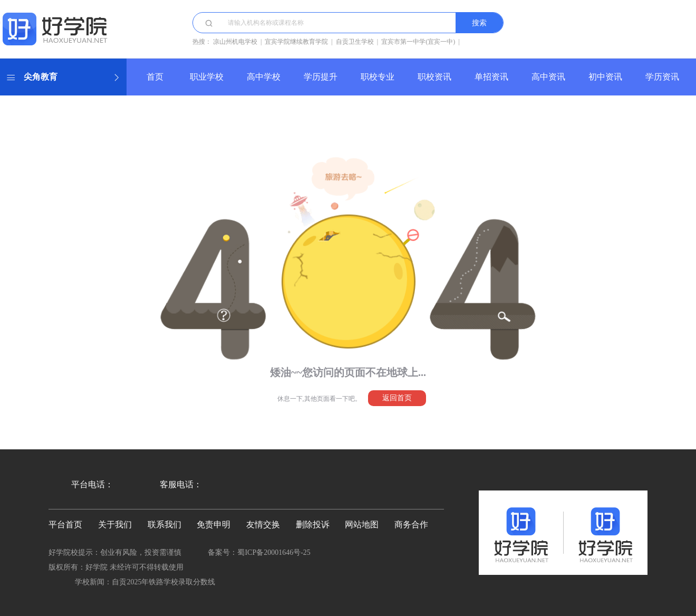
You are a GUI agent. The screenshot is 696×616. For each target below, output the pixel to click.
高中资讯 (548, 77)
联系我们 (165, 524)
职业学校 (207, 77)
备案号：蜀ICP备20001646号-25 (259, 552)
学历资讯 (662, 77)
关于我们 (115, 524)
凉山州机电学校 (235, 42)
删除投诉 (313, 524)
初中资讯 (605, 77)
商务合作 (411, 524)
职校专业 (378, 77)
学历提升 (321, 77)
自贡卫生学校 (355, 42)
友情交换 (263, 524)
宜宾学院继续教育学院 (296, 42)
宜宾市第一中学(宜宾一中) (418, 42)
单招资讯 (491, 77)
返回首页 (397, 398)
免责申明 (214, 524)
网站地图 (362, 524)
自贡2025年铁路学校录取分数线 (163, 582)
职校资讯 (434, 77)
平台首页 (65, 524)
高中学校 (264, 77)
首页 (155, 77)
